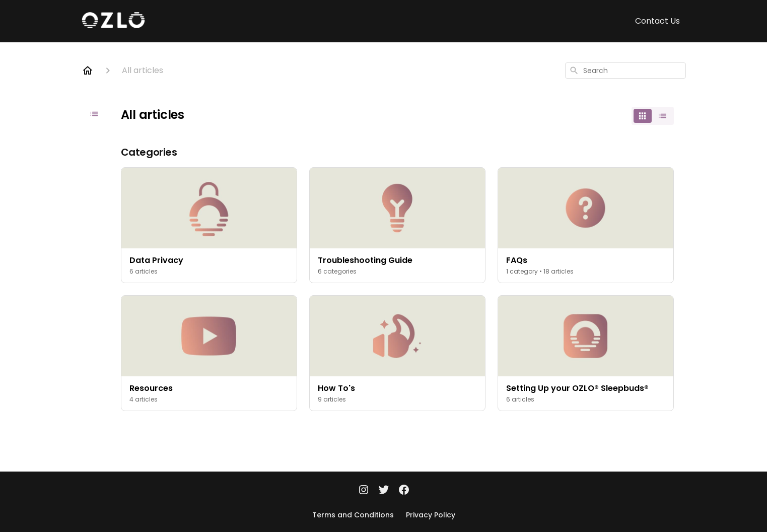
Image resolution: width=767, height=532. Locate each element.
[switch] (653, 116)
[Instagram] (364, 491)
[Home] (88, 71)
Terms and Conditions (353, 515)
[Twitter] (384, 491)
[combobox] (625, 71)
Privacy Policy (431, 515)
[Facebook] (404, 491)
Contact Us (657, 21)
